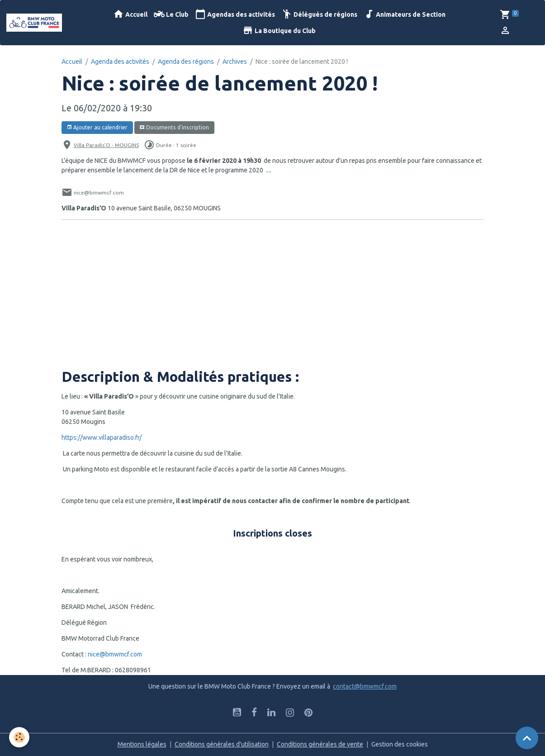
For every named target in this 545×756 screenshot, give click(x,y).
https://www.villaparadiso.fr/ (102, 437)
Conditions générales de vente (320, 744)
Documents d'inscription (174, 127)
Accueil (130, 14)
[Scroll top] (527, 738)
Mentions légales (142, 744)
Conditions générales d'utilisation (222, 744)
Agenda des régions (186, 62)
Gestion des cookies (400, 744)
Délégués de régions (319, 14)
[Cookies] (19, 737)
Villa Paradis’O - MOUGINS (106, 145)
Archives (235, 62)
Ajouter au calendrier (97, 127)
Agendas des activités (235, 14)
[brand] (36, 23)
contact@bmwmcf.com (365, 686)
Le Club (171, 14)
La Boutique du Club (279, 31)
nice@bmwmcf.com (115, 654)
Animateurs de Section (405, 14)
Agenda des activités (120, 62)
